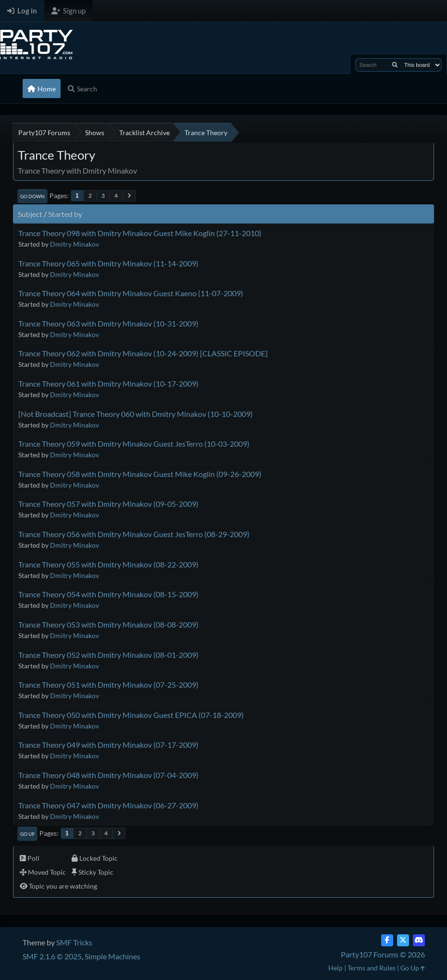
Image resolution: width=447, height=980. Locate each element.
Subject (30, 214)
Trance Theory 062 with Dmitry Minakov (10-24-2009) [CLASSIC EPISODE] (143, 353)
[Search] (395, 65)
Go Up (27, 834)
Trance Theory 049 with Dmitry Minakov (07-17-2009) (108, 745)
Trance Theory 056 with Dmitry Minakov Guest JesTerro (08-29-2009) (134, 534)
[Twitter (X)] (403, 940)
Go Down (32, 196)
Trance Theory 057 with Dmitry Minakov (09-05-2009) (108, 504)
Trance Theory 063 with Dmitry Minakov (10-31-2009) (108, 323)
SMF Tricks (74, 942)
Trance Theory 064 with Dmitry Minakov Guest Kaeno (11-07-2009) (131, 293)
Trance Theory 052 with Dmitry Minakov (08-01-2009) (108, 655)
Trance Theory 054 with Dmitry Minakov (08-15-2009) (108, 594)
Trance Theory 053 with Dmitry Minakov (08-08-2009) (108, 624)
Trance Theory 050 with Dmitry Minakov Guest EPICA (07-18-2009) (131, 715)
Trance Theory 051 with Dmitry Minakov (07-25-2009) (108, 685)
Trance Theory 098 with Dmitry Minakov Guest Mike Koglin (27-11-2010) (140, 233)
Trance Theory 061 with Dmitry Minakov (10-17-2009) (108, 383)
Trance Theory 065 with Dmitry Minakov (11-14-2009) (108, 263)
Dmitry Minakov (74, 244)
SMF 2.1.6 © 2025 (52, 956)
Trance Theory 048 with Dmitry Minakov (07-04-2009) (108, 775)
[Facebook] (387, 940)
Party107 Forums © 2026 (383, 954)
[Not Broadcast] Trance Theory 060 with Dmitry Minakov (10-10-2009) (136, 414)
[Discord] (419, 940)
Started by (65, 214)
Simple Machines (112, 956)
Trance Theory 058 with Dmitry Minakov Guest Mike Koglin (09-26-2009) (140, 474)
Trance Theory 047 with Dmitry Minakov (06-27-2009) (108, 805)
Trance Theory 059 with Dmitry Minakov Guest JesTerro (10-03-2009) (134, 444)
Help (335, 968)
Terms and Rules (372, 968)
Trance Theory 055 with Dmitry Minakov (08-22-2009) (108, 564)
